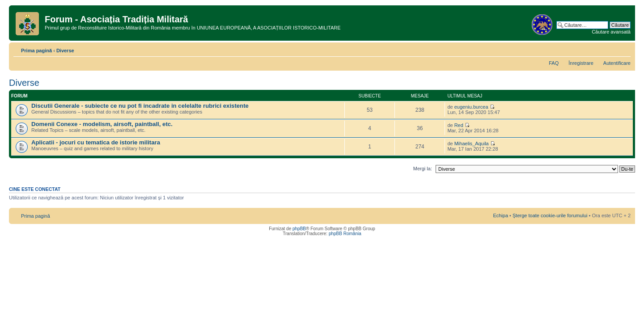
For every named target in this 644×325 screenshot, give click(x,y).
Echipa (500, 215)
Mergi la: (423, 169)
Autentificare (617, 63)
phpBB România (345, 234)
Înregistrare (581, 63)
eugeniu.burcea (471, 107)
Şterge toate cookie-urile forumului (550, 215)
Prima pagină (36, 51)
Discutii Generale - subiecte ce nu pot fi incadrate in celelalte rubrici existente (140, 106)
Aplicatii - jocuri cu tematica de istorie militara (96, 142)
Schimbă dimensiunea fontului (624, 49)
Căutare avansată (611, 32)
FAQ (554, 63)
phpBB (299, 229)
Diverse (65, 51)
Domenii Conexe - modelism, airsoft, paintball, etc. (102, 124)
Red (459, 125)
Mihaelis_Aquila (472, 144)
